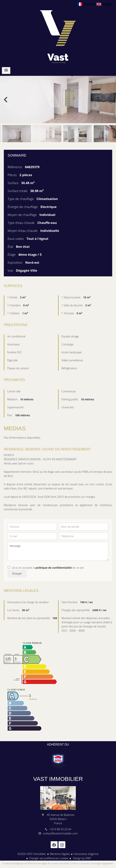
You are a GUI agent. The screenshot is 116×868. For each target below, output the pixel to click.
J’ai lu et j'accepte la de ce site (48, 568)
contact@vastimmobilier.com (60, 833)
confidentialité (57, 863)
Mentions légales (60, 854)
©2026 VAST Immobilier (32, 854)
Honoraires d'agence (86, 854)
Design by (82, 858)
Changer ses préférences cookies (49, 858)
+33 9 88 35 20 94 (60, 829)
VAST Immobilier (58, 779)
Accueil (58, 37)
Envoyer (17, 574)
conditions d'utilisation (80, 863)
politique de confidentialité (54, 568)
